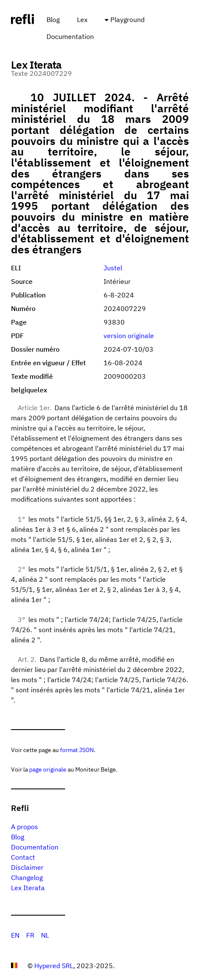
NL (45, 935)
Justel (113, 268)
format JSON (77, 750)
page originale (48, 769)
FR (30, 935)
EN (15, 935)
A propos (25, 827)
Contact (23, 857)
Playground (127, 19)
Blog (53, 19)
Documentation (70, 36)
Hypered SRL (54, 966)
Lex (82, 19)
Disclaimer (27, 867)
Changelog (27, 877)
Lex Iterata (28, 888)
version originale (129, 336)
